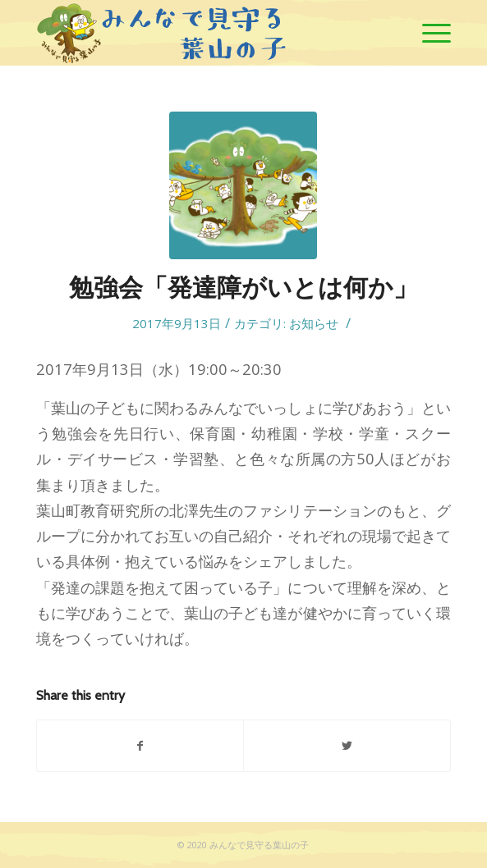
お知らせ (314, 323)
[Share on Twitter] (347, 746)
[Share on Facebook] (140, 746)
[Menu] (428, 33)
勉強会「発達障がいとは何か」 (243, 288)
